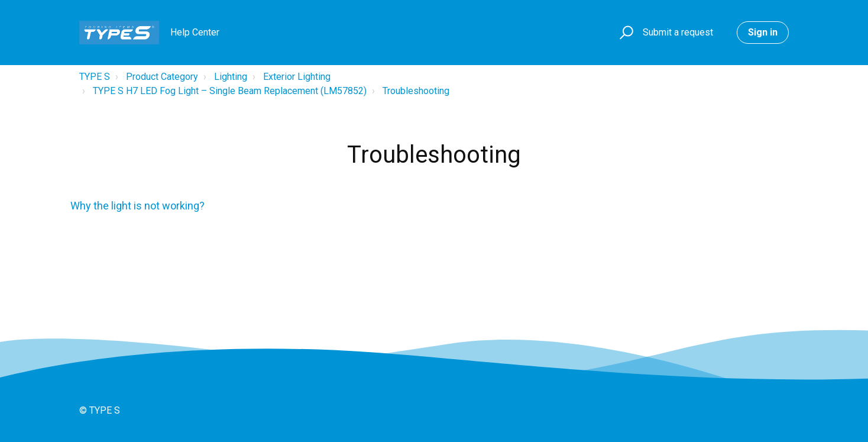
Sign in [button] (763, 32)
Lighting (231, 77)
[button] (625, 33)
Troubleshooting (416, 91)
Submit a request (678, 32)
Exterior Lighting (297, 77)
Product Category (162, 77)
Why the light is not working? (137, 206)
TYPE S (95, 77)
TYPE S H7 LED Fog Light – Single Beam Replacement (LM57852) (230, 91)
